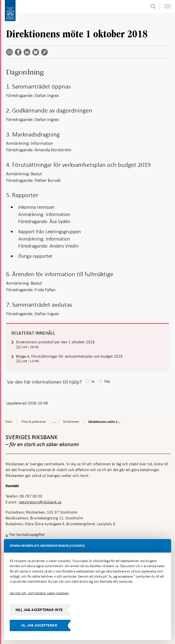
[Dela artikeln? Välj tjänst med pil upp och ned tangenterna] (28, 52)
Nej (107, 381)
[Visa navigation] (167, 6)
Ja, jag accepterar (39, 625)
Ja (93, 381)
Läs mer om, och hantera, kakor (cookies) (39, 593)
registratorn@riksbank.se (40, 502)
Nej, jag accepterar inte (39, 610)
